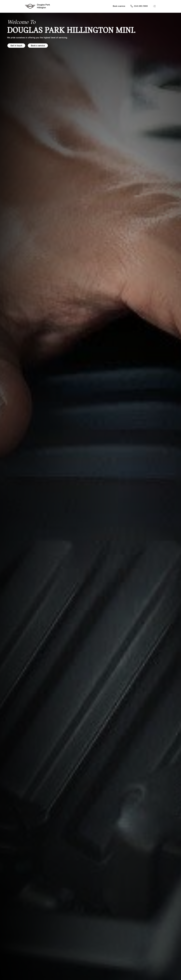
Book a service (38, 46)
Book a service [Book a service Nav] (119, 6)
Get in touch (16, 46)
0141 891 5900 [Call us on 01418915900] (141, 6)
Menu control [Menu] (155, 6)
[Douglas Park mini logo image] (38, 6)
